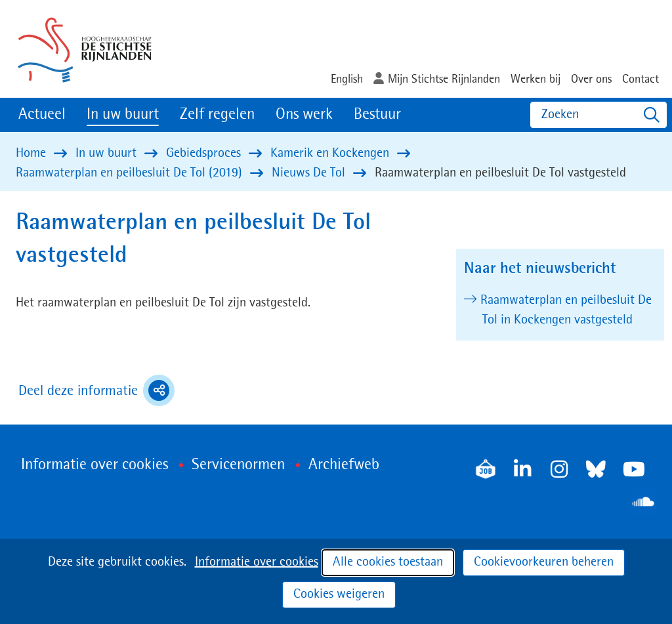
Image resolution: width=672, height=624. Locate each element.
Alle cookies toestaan (388, 562)
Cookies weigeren (339, 594)
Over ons (591, 79)
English (347, 79)
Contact (640, 79)
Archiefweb (344, 465)
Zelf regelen (217, 115)
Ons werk (304, 115)
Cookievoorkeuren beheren (544, 562)
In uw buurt (123, 115)
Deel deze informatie (96, 390)
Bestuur (377, 115)
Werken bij (535, 79)
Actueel (42, 115)
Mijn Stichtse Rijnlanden (444, 79)
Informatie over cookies (257, 562)
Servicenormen (238, 465)
